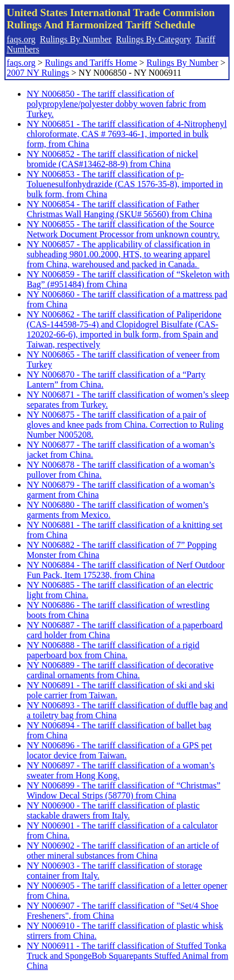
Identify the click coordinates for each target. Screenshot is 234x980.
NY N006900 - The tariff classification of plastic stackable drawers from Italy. (113, 810)
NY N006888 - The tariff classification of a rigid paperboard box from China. (113, 650)
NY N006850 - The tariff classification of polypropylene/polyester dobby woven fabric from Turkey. (116, 104)
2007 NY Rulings (38, 73)
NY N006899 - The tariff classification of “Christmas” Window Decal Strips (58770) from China (124, 790)
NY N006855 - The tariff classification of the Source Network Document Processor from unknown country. (123, 229)
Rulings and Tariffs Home (91, 63)
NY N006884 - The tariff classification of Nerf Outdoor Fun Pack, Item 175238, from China (126, 570)
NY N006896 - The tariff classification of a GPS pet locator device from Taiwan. (119, 750)
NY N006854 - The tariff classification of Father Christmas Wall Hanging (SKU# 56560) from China (120, 209)
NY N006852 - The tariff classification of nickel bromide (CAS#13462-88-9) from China (113, 159)
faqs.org (21, 39)
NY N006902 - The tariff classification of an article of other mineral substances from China (123, 851)
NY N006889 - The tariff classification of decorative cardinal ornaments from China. (120, 670)
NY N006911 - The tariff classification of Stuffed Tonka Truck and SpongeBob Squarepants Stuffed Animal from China (128, 956)
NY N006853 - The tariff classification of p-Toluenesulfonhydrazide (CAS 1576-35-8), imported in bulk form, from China (125, 184)
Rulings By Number (76, 39)
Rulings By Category (154, 39)
